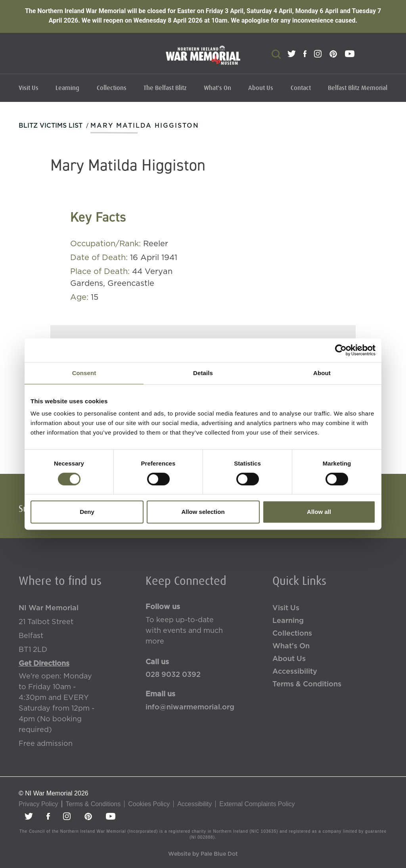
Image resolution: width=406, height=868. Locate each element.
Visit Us (29, 88)
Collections (112, 88)
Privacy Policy (38, 804)
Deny (87, 512)
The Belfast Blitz (165, 88)
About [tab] (322, 373)
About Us (261, 88)
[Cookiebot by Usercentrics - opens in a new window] (341, 350)
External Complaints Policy (257, 804)
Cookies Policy (149, 804)
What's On (217, 88)
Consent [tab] (84, 373)
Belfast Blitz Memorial (358, 88)
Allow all (319, 512)
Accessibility (295, 672)
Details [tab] (203, 373)
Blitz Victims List (51, 126)
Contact (301, 88)
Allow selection (203, 512)
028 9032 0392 (173, 675)
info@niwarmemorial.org (190, 707)
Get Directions (44, 664)
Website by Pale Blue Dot (203, 854)
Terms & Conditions (307, 684)
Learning (67, 88)
